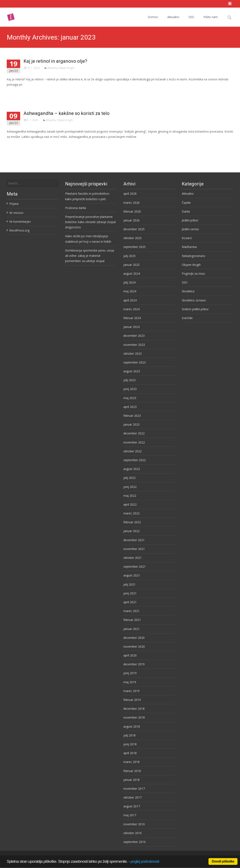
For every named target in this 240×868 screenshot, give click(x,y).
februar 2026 (132, 211)
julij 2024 (129, 282)
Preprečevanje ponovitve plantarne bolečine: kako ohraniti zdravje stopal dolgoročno (90, 222)
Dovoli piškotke (223, 861)
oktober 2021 (133, 558)
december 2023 (134, 336)
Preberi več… (16, 92)
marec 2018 (131, 762)
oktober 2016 (133, 833)
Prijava (14, 204)
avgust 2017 (132, 806)
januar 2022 (131, 531)
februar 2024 (132, 318)
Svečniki (187, 318)
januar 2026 (131, 220)
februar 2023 (132, 416)
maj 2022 (130, 496)
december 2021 (134, 540)
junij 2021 (130, 593)
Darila (186, 211)
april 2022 (130, 504)
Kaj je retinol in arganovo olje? (55, 61)
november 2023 (134, 345)
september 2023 (135, 362)
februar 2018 (132, 771)
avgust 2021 (132, 575)
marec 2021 (131, 611)
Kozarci (187, 238)
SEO (191, 21)
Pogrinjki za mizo (193, 274)
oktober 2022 (133, 451)
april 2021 (130, 602)
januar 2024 (131, 327)
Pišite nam (211, 21)
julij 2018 (129, 735)
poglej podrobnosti (145, 861)
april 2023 (130, 407)
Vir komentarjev (20, 222)
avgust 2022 (132, 469)
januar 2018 (131, 780)
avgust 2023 (132, 371)
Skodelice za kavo (194, 300)
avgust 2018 (132, 726)
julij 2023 (129, 380)
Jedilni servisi (190, 229)
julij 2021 (129, 584)
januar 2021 (131, 629)
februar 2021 (132, 620)
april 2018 (130, 753)
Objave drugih (66, 68)
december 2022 (134, 433)
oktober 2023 (133, 353)
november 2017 (134, 789)
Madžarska (189, 247)
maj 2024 (130, 291)
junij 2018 (130, 744)
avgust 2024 (132, 274)
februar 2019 (132, 700)
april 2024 (130, 300)
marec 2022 (131, 513)
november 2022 (134, 442)
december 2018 (134, 709)
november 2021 (134, 549)
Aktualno (173, 21)
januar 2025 (131, 265)
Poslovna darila (76, 208)
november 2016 (134, 824)
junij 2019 (130, 673)
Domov (153, 21)
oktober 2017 (133, 797)
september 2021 (135, 566)
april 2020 (130, 655)
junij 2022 (130, 487)
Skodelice (188, 291)
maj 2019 (130, 682)
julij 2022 (129, 478)
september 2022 (135, 460)
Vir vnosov (16, 213)
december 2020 (134, 638)
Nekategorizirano (194, 256)
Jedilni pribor (190, 220)
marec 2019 (131, 691)
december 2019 (134, 664)
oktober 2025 (133, 238)
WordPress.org (19, 230)
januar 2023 (131, 424)
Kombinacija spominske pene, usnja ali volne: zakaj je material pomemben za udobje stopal (90, 256)
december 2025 (134, 229)
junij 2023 (130, 389)
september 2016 (135, 842)
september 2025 (135, 247)
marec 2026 (131, 203)
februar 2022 (132, 522)
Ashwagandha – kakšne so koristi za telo (67, 113)
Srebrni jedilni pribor (195, 309)
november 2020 (134, 646)
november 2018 (134, 717)
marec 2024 (131, 309)
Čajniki (186, 203)
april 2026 (130, 194)
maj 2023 (130, 398)
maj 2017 (130, 815)
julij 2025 (129, 256)
